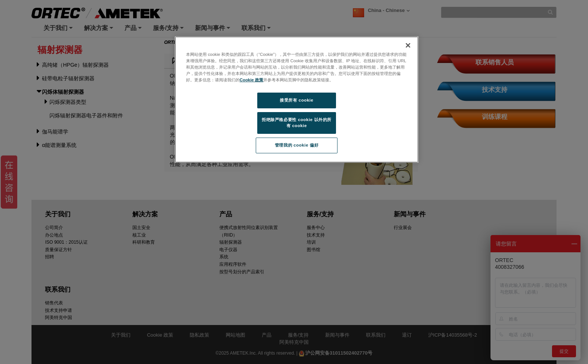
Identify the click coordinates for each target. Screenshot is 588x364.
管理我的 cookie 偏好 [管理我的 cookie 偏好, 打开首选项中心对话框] (297, 145)
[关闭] (408, 45)
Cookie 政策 (251, 80)
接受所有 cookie (296, 100)
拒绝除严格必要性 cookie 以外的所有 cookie (297, 123)
